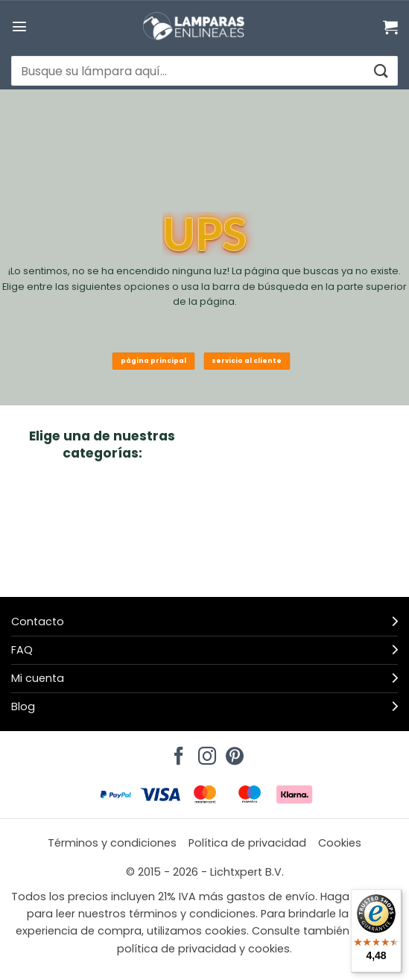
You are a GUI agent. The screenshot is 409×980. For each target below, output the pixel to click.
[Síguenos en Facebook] (177, 752)
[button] (19, 26)
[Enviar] (380, 71)
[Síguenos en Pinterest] (232, 752)
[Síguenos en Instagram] (205, 752)
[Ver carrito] (390, 27)
